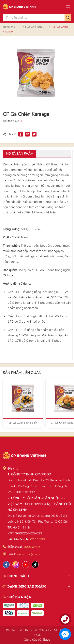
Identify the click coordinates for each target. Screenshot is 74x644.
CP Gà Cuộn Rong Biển (23, 423)
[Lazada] (26, 565)
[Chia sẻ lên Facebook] (21, 134)
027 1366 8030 (42, 539)
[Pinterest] (27, 134)
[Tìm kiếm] (68, 18)
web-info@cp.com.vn (31, 554)
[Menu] (68, 7)
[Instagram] (16, 565)
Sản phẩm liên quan (22, 373)
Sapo (47, 640)
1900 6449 (32, 547)
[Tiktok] (35, 565)
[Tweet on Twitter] (34, 134)
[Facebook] (6, 565)
